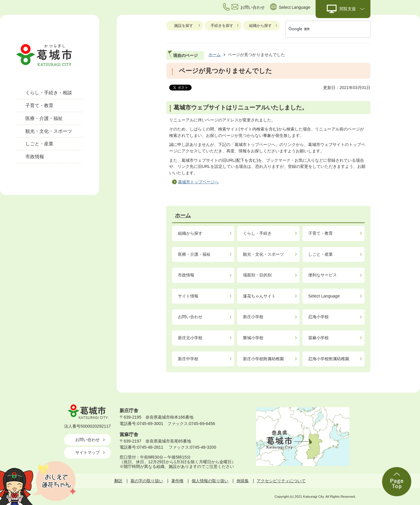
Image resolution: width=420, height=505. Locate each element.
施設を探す (184, 26)
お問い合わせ (190, 317)
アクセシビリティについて (281, 481)
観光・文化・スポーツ (49, 131)
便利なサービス (323, 275)
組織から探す (260, 26)
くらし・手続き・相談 (49, 93)
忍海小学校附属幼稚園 (329, 359)
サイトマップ (87, 452)
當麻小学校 (318, 338)
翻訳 (118, 481)
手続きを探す (222, 26)
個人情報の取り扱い (210, 481)
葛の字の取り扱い (147, 481)
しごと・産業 (39, 144)
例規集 (243, 481)
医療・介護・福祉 (44, 118)
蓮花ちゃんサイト (259, 296)
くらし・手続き (257, 233)
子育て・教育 (39, 106)
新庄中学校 (188, 359)
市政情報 (35, 157)
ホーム (215, 55)
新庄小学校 (253, 317)
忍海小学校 (318, 317)
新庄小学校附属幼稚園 (263, 359)
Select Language (324, 296)
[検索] (322, 29)
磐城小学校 (253, 338)
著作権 (177, 481)
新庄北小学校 (190, 338)
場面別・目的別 (257, 275)
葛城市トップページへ (198, 182)
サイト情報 (188, 296)
